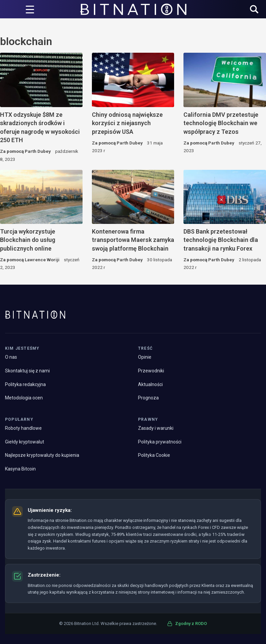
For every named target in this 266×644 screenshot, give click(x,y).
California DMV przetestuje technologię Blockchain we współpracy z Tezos (221, 123)
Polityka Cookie (154, 455)
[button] (254, 10)
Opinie (145, 357)
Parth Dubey (38, 151)
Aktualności (150, 384)
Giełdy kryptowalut (25, 442)
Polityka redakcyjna (25, 384)
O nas (11, 357)
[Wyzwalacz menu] (30, 9)
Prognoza (148, 398)
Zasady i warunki (156, 428)
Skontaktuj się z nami (27, 371)
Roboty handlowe (23, 428)
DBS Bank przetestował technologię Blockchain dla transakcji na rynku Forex (221, 240)
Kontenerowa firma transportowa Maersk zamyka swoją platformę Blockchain (133, 240)
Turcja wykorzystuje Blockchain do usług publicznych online (28, 240)
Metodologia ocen (24, 398)
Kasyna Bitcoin (20, 469)
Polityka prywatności (160, 442)
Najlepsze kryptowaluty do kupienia (42, 455)
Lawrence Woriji (42, 260)
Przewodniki (151, 371)
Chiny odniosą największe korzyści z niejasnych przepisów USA (127, 123)
